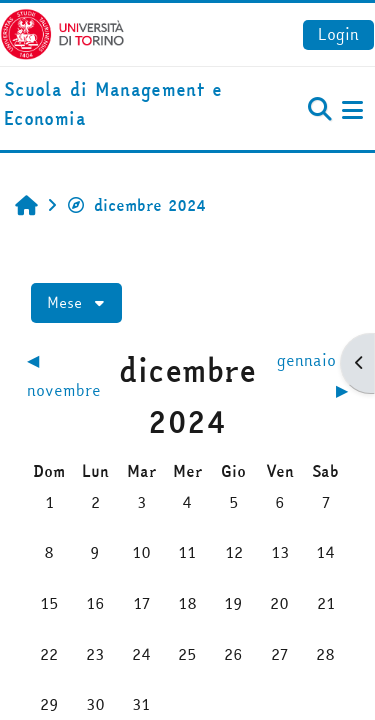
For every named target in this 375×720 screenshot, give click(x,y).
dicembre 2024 (136, 205)
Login (338, 34)
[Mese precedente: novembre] (66, 375)
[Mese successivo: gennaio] (308, 375)
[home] (125, 105)
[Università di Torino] (62, 32)
